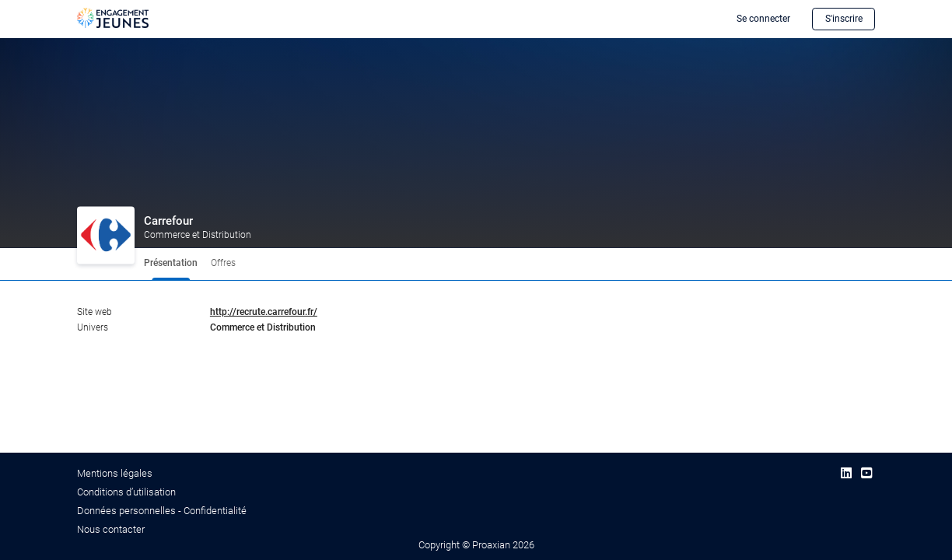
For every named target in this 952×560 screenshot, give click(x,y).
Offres (223, 263)
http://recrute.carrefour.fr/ (264, 312)
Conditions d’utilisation (126, 492)
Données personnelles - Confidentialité (162, 511)
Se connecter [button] (763, 19)
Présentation (171, 263)
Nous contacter (111, 529)
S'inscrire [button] (844, 19)
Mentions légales (115, 473)
